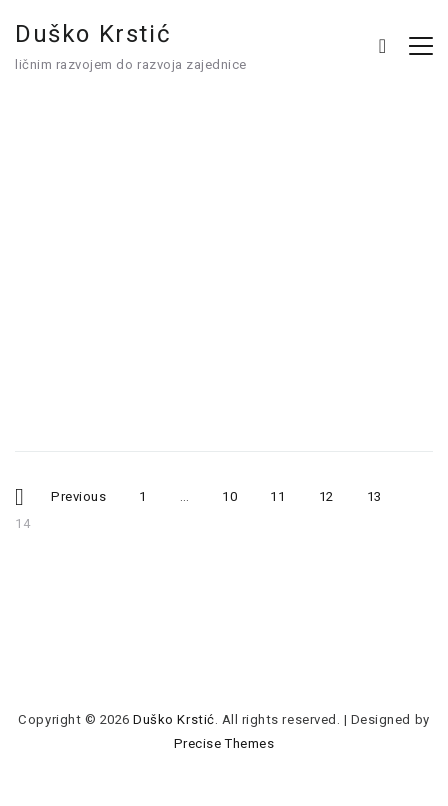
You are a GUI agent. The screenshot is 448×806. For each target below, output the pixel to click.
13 (382, 492)
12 (334, 492)
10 (237, 492)
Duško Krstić (93, 34)
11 (285, 492)
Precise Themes (224, 743)
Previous (78, 495)
